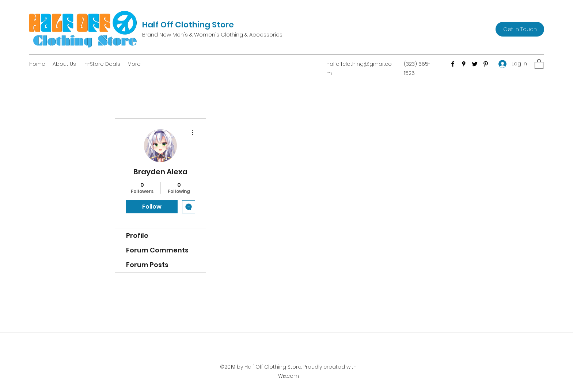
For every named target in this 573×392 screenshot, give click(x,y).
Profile (137, 235)
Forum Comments (157, 250)
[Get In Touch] (520, 29)
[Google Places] (464, 64)
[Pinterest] (486, 64)
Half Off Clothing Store (188, 25)
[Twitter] (475, 64)
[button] (539, 64)
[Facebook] (453, 64)
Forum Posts (147, 265)
